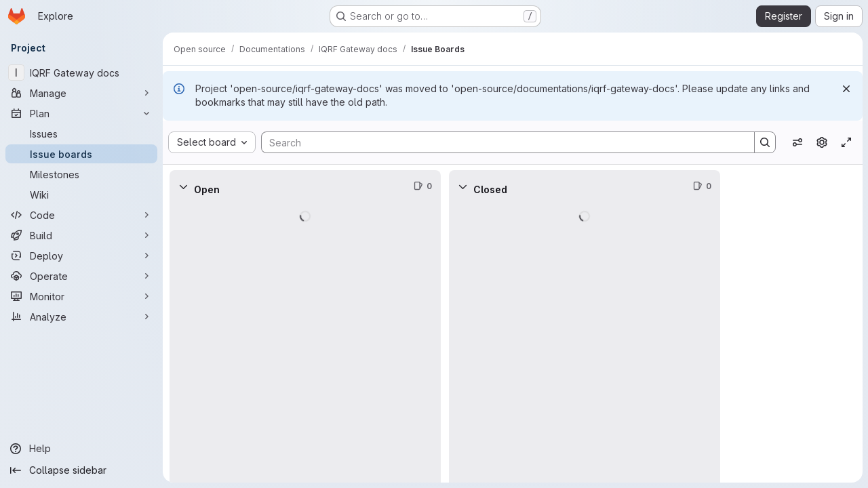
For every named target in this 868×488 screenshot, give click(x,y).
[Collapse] (183, 186)
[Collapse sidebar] (81, 470)
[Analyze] (81, 317)
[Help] (81, 449)
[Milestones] (81, 174)
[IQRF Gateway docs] (81, 73)
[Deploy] (81, 256)
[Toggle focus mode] (846, 142)
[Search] (501, 142)
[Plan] (81, 113)
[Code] (81, 215)
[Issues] (81, 134)
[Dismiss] (846, 89)
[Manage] (81, 93)
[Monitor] (81, 296)
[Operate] (81, 276)
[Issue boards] (81, 154)
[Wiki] (81, 195)
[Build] (81, 235)
